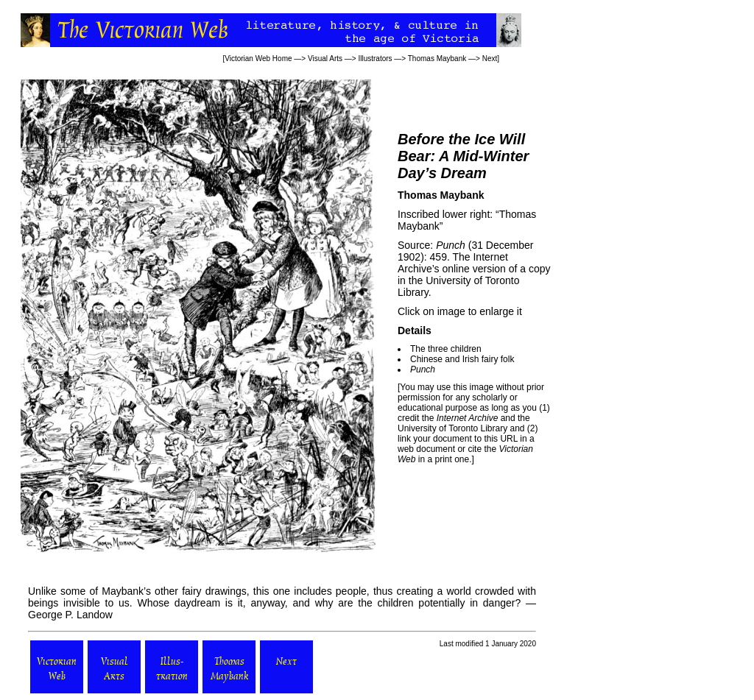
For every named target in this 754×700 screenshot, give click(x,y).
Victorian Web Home (258, 59)
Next (490, 59)
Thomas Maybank (437, 59)
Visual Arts (325, 59)
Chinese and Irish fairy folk (462, 359)
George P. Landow (70, 615)
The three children (446, 349)
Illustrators (375, 59)
